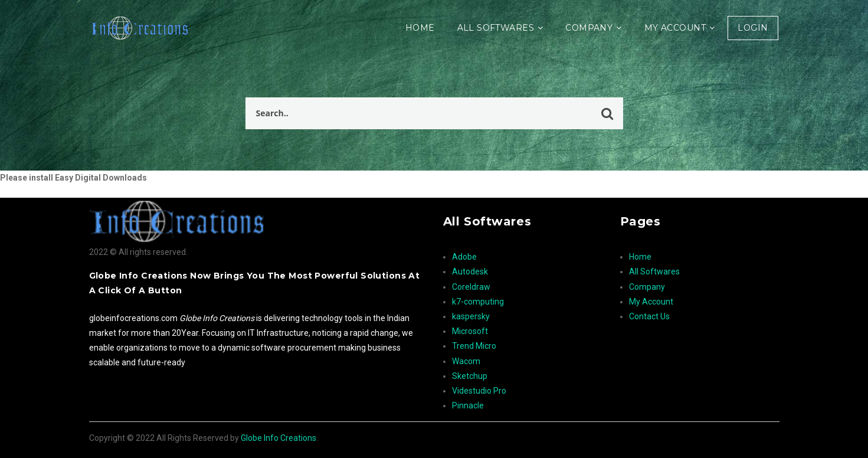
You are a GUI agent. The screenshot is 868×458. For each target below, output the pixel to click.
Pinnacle (468, 405)
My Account (675, 28)
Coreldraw (471, 287)
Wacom (466, 361)
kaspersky (471, 316)
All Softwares (496, 28)
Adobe (464, 257)
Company (589, 28)
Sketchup (470, 376)
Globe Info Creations (279, 438)
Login (753, 28)
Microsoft (470, 331)
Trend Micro (474, 346)
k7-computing (478, 302)
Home (420, 28)
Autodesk (470, 271)
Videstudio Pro (479, 391)
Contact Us (649, 316)
